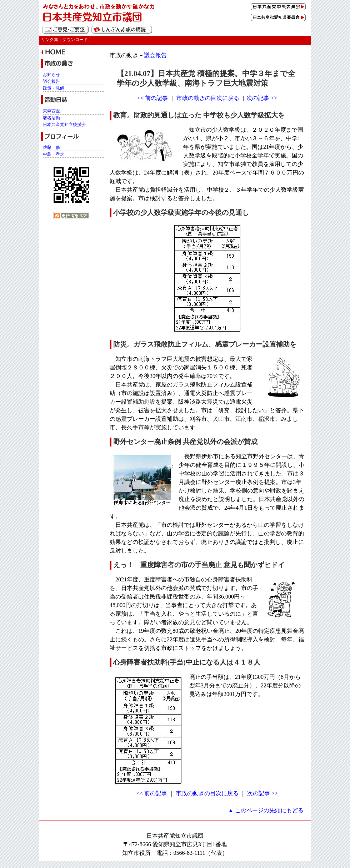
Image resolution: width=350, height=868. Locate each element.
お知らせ (51, 75)
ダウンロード (75, 40)
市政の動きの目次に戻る (208, 98)
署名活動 (51, 118)
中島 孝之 (54, 154)
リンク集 (50, 40)
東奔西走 (51, 111)
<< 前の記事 (152, 98)
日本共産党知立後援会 (64, 125)
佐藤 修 (51, 147)
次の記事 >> (262, 98)
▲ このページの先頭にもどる (266, 810)
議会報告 (155, 55)
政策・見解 (54, 88)
